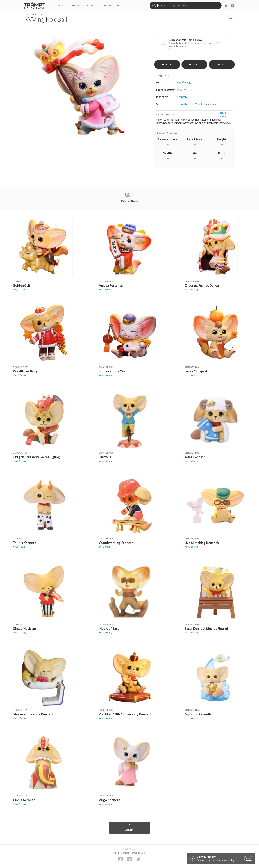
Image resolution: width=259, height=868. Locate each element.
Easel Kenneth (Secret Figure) (206, 628)
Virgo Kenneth (109, 800)
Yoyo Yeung (20, 289)
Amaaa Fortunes (111, 285)
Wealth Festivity (25, 371)
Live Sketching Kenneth (202, 543)
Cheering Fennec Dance (202, 285)
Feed (108, 5)
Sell (119, 5)
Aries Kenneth (195, 457)
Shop (61, 5)
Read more (223, 114)
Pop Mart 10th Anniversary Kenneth (125, 714)
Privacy (142, 853)
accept (249, 858)
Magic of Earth (110, 628)
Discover (76, 5)
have (167, 64)
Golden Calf (22, 285)
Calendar (93, 5)
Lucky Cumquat (196, 371)
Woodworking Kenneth (116, 543)
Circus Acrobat (24, 800)
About (116, 853)
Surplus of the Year (113, 371)
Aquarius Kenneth (198, 714)
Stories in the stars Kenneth (33, 714)
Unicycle (105, 457)
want (194, 64)
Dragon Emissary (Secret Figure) (37, 457)
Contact (125, 853)
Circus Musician (24, 628)
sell (222, 64)
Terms (134, 853)
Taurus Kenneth (25, 543)
